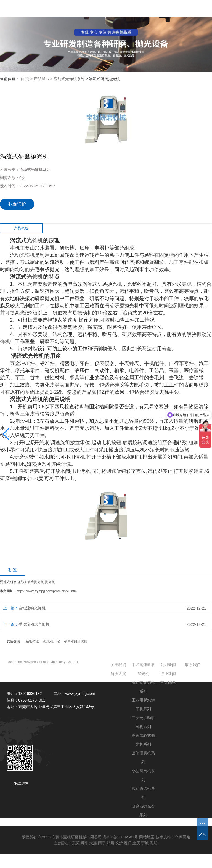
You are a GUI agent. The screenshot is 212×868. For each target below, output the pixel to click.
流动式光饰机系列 (69, 79)
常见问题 (168, 682)
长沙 (119, 843)
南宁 (102, 843)
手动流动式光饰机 (34, 624)
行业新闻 (168, 674)
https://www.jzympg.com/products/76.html (47, 591)
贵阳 (84, 843)
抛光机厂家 (52, 641)
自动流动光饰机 (32, 608)
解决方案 (118, 674)
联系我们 (193, 665)
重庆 (136, 843)
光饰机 (35, 240)
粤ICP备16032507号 (121, 837)
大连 (93, 843)
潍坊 (154, 843)
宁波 (145, 843)
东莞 (76, 843)
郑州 (110, 843)
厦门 (128, 843)
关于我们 (118, 665)
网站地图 (147, 837)
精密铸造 (32, 641)
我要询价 (17, 204)
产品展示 (41, 79)
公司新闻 (168, 665)
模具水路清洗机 (76, 641)
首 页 (25, 79)
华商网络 (183, 837)
